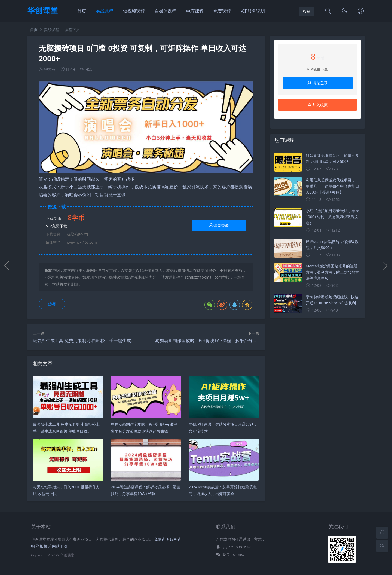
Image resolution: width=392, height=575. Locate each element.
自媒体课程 (166, 11)
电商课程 (195, 11)
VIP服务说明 (253, 11)
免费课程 (222, 11)
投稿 (307, 11)
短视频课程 (134, 11)
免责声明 (162, 539)
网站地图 (60, 546)
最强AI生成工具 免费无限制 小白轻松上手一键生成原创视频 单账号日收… (104, 340)
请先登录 (219, 225)
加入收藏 (318, 105)
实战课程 (105, 11)
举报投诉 (44, 546)
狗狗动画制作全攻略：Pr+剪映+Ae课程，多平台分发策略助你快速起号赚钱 (228, 340)
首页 (82, 11)
